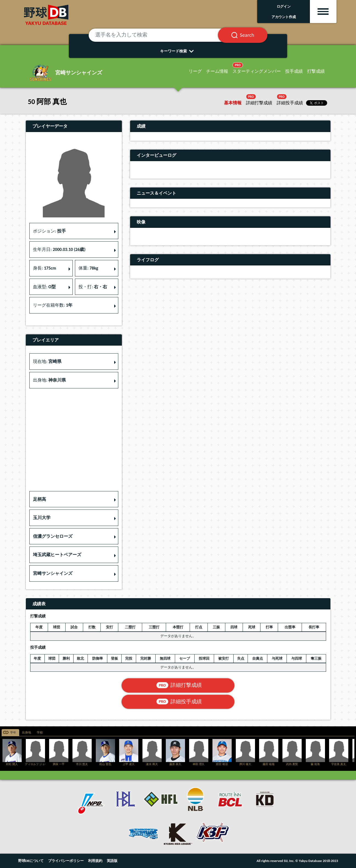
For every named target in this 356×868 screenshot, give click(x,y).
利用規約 (95, 861)
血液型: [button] (44, 287)
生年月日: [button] (59, 249)
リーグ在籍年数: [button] (53, 305)
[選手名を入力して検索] (160, 35)
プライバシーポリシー (66, 861)
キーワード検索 (178, 51)
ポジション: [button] (49, 231)
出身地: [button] (49, 380)
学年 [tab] (13, 733)
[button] (74, 499)
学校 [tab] (40, 733)
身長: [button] (44, 268)
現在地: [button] (47, 361)
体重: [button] (88, 268)
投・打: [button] (93, 287)
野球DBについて (31, 861)
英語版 (112, 861)
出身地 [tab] (26, 733)
